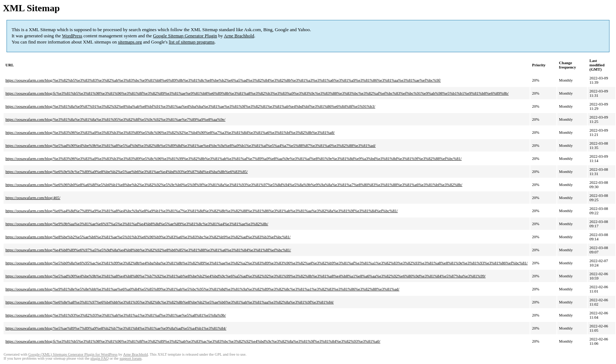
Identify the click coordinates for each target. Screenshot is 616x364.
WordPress (72, 36)
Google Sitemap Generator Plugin (185, 36)
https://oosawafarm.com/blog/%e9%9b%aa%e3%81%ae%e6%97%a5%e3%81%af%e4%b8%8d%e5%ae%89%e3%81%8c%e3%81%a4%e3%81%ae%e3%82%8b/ (137, 224)
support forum (130, 358)
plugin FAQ (99, 358)
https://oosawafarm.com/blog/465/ (33, 198)
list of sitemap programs (192, 42)
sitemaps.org (130, 42)
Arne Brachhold (239, 36)
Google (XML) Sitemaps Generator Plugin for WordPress (73, 354)
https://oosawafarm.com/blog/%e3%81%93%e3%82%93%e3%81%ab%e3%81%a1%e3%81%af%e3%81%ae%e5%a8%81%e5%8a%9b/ (116, 315)
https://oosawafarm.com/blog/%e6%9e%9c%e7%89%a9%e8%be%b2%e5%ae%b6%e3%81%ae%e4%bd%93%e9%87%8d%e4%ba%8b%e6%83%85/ (127, 171)
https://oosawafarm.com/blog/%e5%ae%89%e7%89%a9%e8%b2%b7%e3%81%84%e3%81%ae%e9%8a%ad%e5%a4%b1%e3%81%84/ (116, 328)
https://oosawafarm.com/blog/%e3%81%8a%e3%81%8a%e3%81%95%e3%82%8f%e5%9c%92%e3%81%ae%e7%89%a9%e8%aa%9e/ (115, 119)
